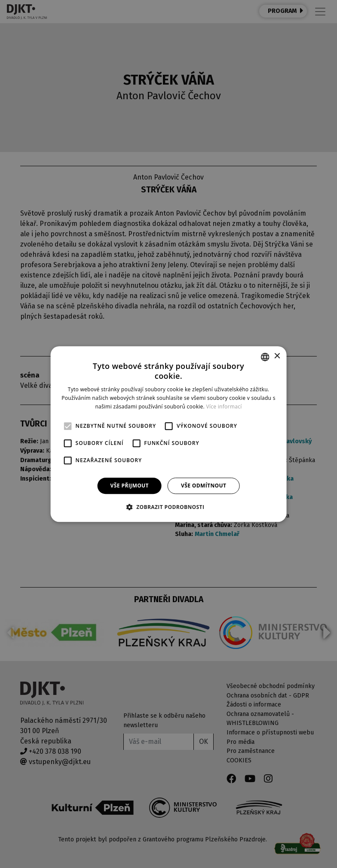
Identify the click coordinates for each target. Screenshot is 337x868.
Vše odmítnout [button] (204, 486)
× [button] (277, 356)
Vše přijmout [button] (130, 486)
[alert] (168, 434)
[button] (169, 507)
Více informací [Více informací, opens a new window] (224, 407)
